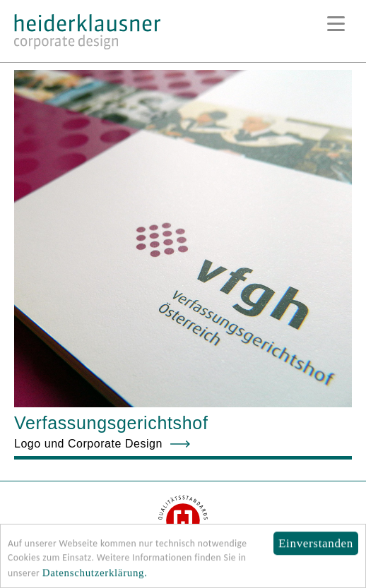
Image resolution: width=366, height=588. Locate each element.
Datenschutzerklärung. (95, 575)
